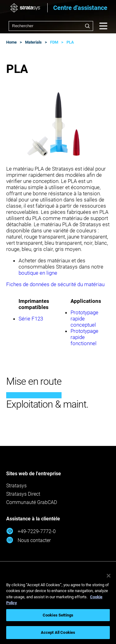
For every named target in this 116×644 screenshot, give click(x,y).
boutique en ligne (38, 273)
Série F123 (31, 319)
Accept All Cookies (58, 632)
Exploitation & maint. (47, 404)
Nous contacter (28, 540)
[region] (58, 606)
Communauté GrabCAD (32, 502)
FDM (54, 42)
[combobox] (51, 26)
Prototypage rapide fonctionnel (84, 337)
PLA (70, 42)
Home (11, 42)
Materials (33, 42)
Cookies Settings (58, 615)
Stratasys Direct (23, 494)
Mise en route (34, 381)
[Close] (109, 576)
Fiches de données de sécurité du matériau (55, 284)
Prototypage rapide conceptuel (84, 319)
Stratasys (16, 486)
